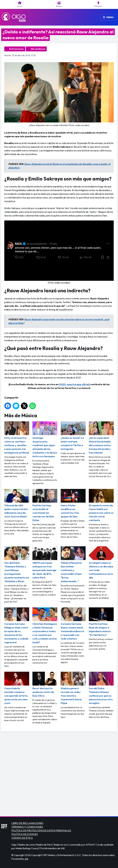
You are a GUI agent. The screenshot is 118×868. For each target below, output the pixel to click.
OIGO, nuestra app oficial (74, 384)
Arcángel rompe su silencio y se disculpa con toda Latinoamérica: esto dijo (101, 563)
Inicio (20, 4)
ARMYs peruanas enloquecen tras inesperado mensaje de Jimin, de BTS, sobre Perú (45, 563)
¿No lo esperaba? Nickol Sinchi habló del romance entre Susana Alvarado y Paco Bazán (101, 438)
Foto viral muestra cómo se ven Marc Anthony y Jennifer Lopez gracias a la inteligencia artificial (17, 438)
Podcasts (98, 4)
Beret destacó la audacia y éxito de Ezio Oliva (45, 684)
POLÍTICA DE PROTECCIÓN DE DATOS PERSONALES (41, 830)
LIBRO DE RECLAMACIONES (27, 823)
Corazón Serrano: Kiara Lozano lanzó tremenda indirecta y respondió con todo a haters (73, 624)
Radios (59, 4)
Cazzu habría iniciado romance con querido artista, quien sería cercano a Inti (17, 688)
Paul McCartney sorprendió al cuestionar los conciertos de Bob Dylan (45, 505)
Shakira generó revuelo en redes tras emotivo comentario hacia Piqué (73, 688)
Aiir (26, 859)
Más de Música (38, 49)
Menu (108, 17)
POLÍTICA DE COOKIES (25, 834)
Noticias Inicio (16, 49)
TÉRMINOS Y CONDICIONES (27, 827)
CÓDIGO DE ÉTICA (22, 838)
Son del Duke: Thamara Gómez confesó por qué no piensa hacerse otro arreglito (101, 688)
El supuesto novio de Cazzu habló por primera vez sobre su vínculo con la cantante (101, 505)
